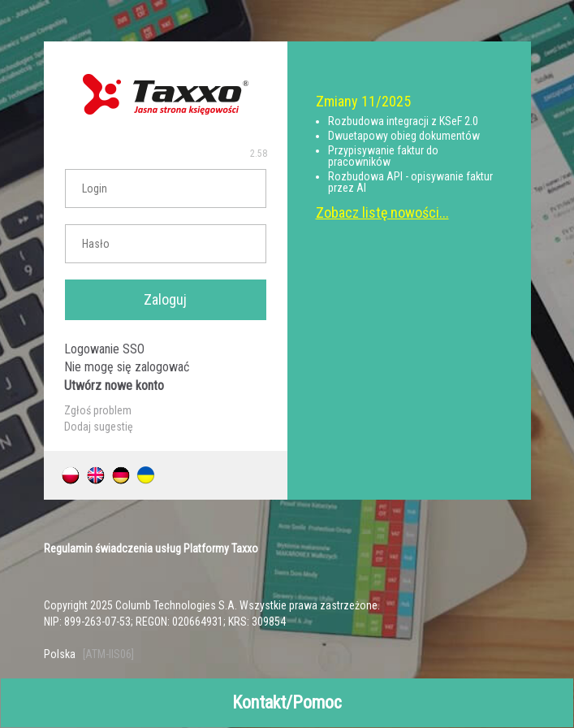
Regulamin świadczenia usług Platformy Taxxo (151, 548)
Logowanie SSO (104, 349)
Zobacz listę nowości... (382, 212)
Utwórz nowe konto (114, 386)
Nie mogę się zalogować (127, 367)
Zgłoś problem (98, 410)
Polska (60, 654)
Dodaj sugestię (99, 427)
